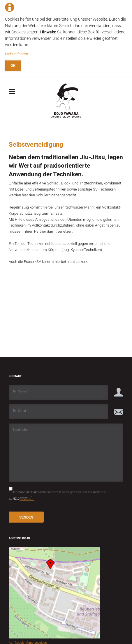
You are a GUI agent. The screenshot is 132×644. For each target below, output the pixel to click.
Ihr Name (21, 391)
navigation (12, 92)
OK (13, 66)
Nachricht (21, 429)
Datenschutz (27, 499)
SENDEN (26, 517)
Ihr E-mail (21, 410)
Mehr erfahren (16, 54)
